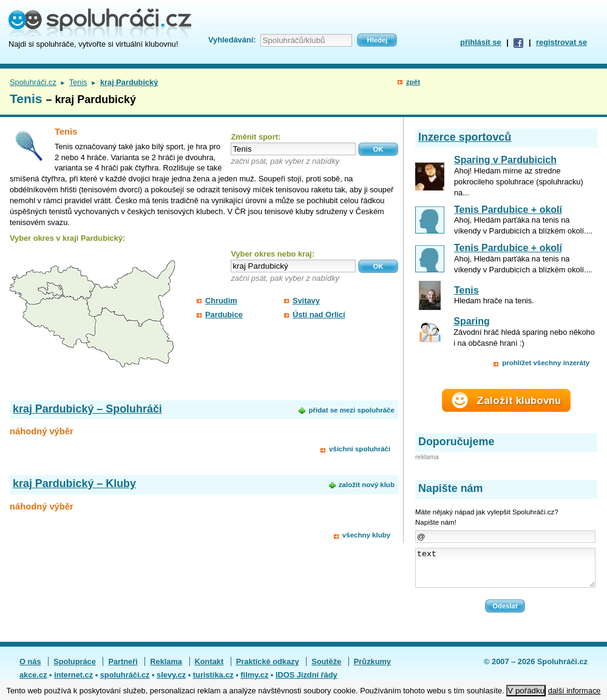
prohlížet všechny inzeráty (546, 363)
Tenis (78, 82)
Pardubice (224, 315)
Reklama (166, 669)
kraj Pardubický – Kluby (74, 483)
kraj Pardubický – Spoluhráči (87, 409)
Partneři (123, 669)
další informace (575, 691)
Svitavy (306, 301)
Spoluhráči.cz (33, 82)
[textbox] (293, 149)
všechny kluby (366, 535)
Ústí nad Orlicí (319, 315)
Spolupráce (75, 669)
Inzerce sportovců (465, 137)
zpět (413, 82)
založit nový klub (367, 485)
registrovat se (561, 42)
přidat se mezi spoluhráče (351, 410)
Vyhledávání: (232, 40)
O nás (30, 669)
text (505, 571)
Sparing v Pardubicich (505, 160)
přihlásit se (481, 42)
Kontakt (209, 669)
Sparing (472, 321)
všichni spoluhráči (360, 449)
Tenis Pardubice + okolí (508, 210)
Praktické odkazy (268, 669)
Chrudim (221, 301)
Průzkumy (372, 669)
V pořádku (526, 691)
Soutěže (326, 669)
